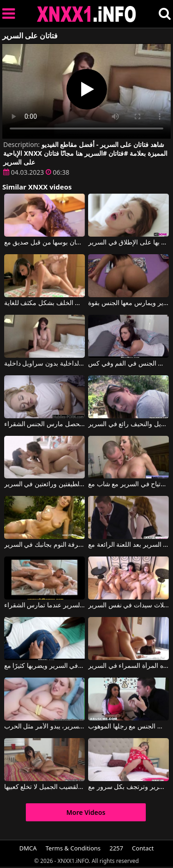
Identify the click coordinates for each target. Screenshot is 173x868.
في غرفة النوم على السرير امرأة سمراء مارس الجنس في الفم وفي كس (128, 364)
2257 (116, 848)
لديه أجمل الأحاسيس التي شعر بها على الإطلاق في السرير (128, 243)
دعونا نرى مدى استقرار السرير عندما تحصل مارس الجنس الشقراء (45, 424)
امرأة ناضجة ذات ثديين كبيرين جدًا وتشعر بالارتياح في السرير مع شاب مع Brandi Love (128, 484)
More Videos (86, 812)
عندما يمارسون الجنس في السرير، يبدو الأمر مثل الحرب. (45, 727)
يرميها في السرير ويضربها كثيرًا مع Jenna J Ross (45, 666)
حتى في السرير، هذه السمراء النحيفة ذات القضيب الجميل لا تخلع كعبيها (45, 787)
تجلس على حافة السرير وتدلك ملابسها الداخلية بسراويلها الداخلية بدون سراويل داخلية (45, 364)
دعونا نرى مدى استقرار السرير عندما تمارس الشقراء (45, 605)
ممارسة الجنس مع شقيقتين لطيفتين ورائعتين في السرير (45, 484)
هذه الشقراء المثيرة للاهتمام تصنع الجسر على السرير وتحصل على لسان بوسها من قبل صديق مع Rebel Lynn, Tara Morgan (45, 243)
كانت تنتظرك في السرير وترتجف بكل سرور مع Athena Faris (128, 787)
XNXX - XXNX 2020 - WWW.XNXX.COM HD (87, 14)
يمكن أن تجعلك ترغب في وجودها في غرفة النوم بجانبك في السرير (45, 545)
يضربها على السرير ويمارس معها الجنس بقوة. (128, 303)
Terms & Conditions (73, 848)
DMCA (28, 848)
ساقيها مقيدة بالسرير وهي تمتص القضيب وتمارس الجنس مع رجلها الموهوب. (128, 727)
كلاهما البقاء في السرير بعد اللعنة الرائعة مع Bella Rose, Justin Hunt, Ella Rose (128, 545)
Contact (143, 848)
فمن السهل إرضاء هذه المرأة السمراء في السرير (128, 666)
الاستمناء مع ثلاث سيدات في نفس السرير (128, 605)
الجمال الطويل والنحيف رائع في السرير (128, 424)
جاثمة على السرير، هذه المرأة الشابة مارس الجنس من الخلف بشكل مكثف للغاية (45, 303)
